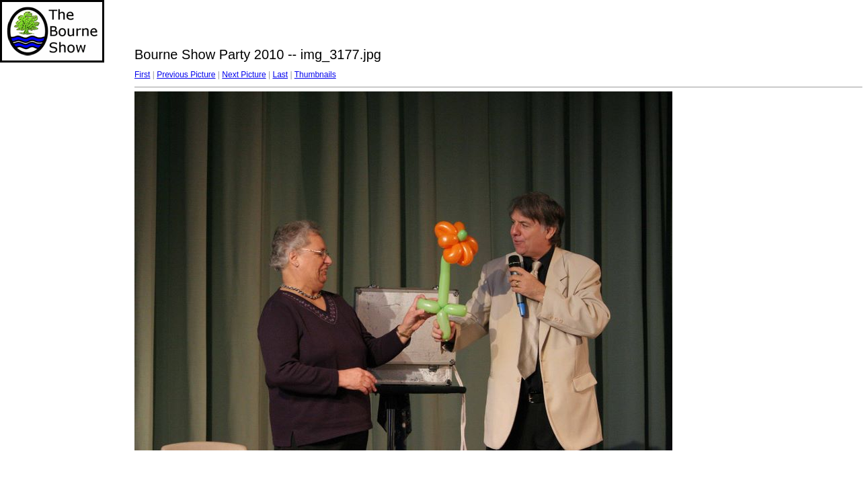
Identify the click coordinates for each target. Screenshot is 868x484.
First (142, 75)
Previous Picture (186, 75)
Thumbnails (315, 75)
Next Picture (244, 75)
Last (280, 75)
